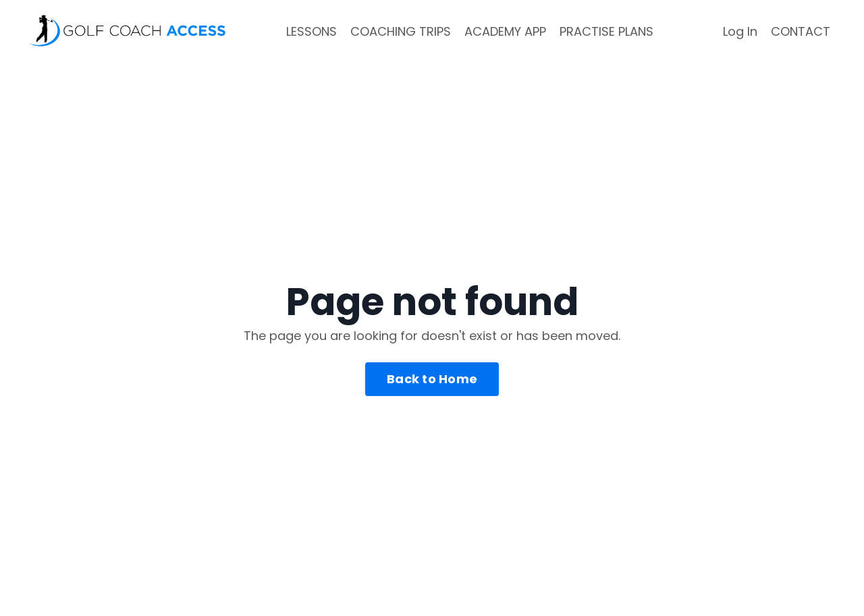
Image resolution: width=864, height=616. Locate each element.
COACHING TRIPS (401, 31)
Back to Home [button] (432, 379)
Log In (740, 31)
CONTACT (801, 31)
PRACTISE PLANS (606, 31)
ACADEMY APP (505, 31)
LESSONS (312, 31)
